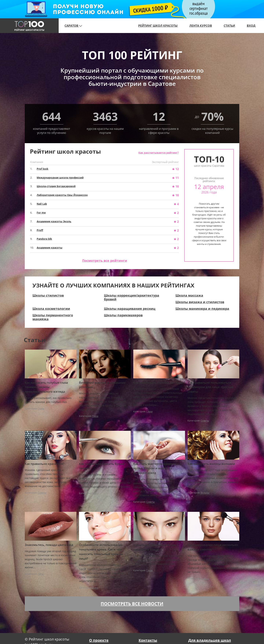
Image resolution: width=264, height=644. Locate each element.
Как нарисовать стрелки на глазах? (159, 383)
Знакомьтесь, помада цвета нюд (49, 545)
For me (41, 213)
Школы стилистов (48, 295)
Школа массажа (189, 295)
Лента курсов (201, 26)
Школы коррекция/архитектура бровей (132, 297)
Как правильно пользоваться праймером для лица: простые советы (210, 387)
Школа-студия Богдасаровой (56, 186)
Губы (41, 574)
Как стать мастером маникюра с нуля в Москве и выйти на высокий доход (157, 468)
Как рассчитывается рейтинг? (159, 153)
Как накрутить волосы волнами (211, 464)
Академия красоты (49, 248)
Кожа (95, 588)
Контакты (148, 640)
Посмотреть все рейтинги (105, 260)
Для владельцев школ (210, 640)
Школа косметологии (51, 309)
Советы (205, 421)
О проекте (99, 640)
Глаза (41, 409)
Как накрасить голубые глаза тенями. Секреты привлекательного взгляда (46, 387)
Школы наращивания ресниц (130, 309)
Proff (40, 230)
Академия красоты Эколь (54, 221)
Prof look (43, 169)
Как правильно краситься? (44, 464)
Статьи (229, 26)
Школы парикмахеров (123, 315)
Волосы (205, 493)
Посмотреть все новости (132, 604)
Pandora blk (44, 239)
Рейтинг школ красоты (158, 26)
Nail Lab (42, 204)
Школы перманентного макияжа (53, 317)
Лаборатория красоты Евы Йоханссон (62, 195)
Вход (251, 26)
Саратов (73, 26)
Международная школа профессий (60, 178)
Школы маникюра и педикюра (202, 309)
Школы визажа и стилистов (200, 302)
